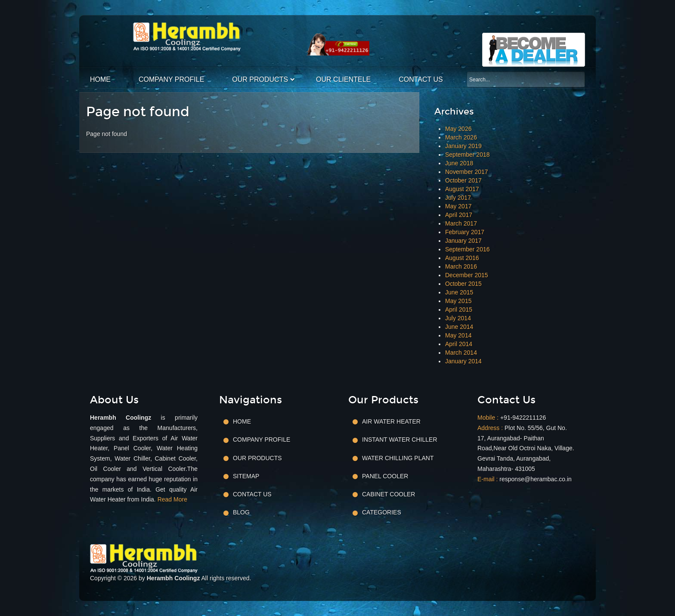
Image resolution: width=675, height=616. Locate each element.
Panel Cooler (385, 476)
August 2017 (462, 189)
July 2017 (458, 198)
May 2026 (458, 129)
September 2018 (468, 155)
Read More (172, 499)
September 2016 (468, 249)
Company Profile (171, 79)
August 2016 (462, 258)
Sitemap (246, 476)
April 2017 (459, 215)
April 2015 (459, 310)
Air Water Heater (391, 421)
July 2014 (458, 318)
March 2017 (461, 223)
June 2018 (459, 163)
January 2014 (463, 361)
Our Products (260, 79)
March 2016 (461, 266)
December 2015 (467, 275)
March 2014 (461, 353)
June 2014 (459, 327)
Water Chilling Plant (398, 458)
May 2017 (458, 206)
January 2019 (463, 146)
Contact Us (421, 79)
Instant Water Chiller (400, 440)
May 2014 (458, 335)
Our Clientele (343, 79)
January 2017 (463, 241)
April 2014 (459, 344)
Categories (382, 512)
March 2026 (461, 137)
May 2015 (458, 301)
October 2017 (463, 180)
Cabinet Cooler (389, 494)
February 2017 (465, 232)
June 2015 (459, 292)
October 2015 (463, 284)
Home (100, 79)
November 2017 (467, 172)
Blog (241, 512)
